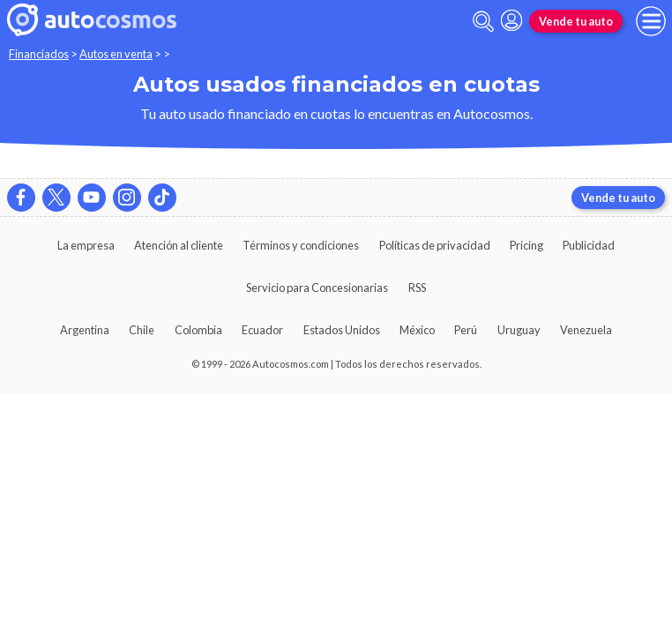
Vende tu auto (576, 21)
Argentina (85, 330)
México (417, 330)
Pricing (526, 245)
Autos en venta (116, 54)
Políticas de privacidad (435, 245)
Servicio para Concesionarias (317, 288)
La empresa (86, 245)
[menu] (651, 21)
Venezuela (586, 330)
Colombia (198, 330)
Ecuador (262, 330)
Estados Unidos (342, 330)
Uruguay (519, 330)
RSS (417, 288)
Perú (466, 330)
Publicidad (589, 245)
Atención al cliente (179, 245)
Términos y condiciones (301, 245)
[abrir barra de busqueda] (483, 22)
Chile (142, 330)
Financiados (39, 54)
